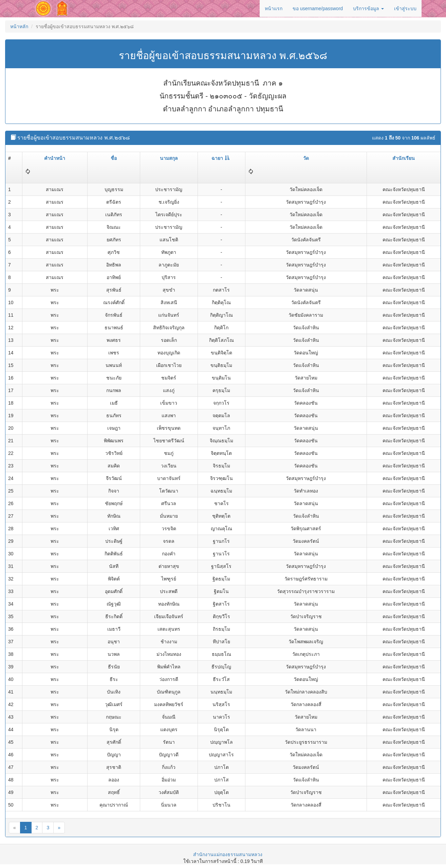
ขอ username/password (318, 8)
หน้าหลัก (19, 26)
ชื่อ (114, 158)
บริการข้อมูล (368, 8)
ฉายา (220, 158)
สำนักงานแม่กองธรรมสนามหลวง (228, 854)
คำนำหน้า (55, 158)
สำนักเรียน (404, 158)
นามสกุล (169, 158)
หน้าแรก (274, 8)
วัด (306, 158)
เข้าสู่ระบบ (405, 8)
